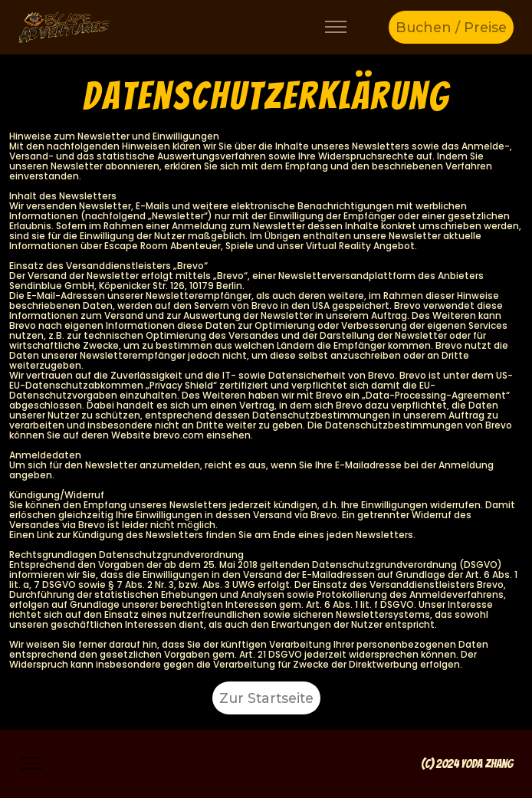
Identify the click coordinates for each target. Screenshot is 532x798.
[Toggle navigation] (336, 27)
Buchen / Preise (451, 27)
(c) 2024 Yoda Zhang (467, 764)
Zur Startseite (266, 698)
